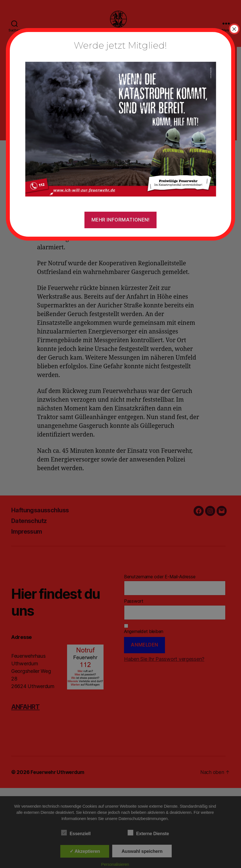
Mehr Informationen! (121, 220)
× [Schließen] (234, 29)
